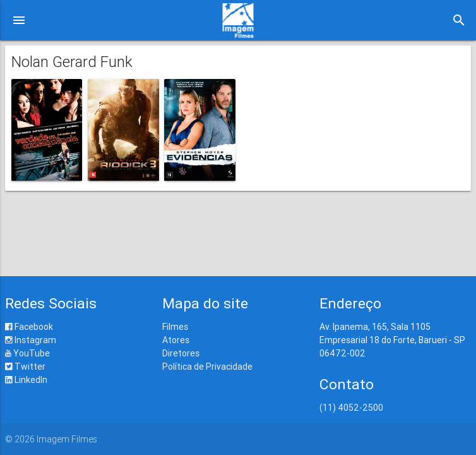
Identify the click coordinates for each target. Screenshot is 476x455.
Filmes (175, 327)
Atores (176, 340)
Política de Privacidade (207, 367)
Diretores (181, 353)
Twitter (25, 367)
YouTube (27, 353)
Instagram (31, 340)
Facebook (29, 327)
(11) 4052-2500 (351, 408)
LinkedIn (26, 380)
